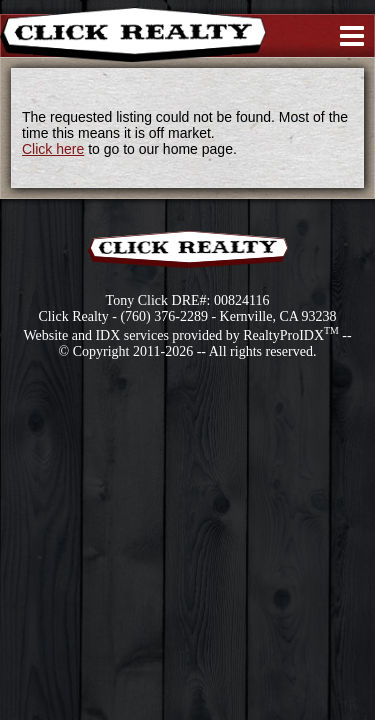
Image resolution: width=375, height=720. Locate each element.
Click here (53, 149)
